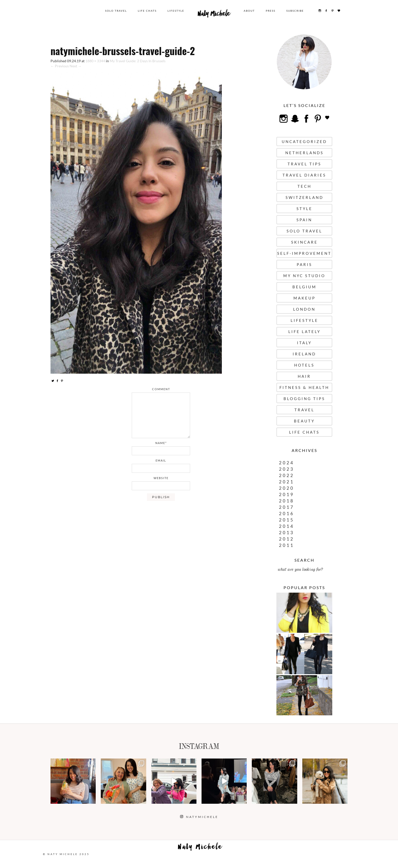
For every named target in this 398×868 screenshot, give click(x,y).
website (161, 478)
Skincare (304, 242)
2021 (287, 482)
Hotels (304, 365)
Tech (304, 186)
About (249, 11)
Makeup (304, 298)
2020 (287, 488)
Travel (304, 410)
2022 (287, 475)
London (304, 309)
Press (271, 11)
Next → (76, 66)
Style (304, 209)
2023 (287, 469)
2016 (287, 514)
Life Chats (147, 11)
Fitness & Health (304, 387)
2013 (287, 533)
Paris (304, 264)
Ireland (304, 354)
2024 (287, 463)
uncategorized (304, 141)
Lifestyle (176, 11)
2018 (287, 501)
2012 (287, 539)
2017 (287, 507)
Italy (304, 343)
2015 (287, 520)
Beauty (304, 421)
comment (161, 389)
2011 (287, 545)
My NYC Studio (304, 276)
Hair (304, 376)
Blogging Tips (304, 399)
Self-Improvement (304, 253)
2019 (287, 494)
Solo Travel (116, 11)
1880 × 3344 (95, 61)
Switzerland (304, 197)
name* (161, 443)
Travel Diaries (304, 175)
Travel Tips (304, 164)
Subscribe (295, 11)
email (161, 460)
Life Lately (304, 332)
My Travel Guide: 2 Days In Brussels (138, 61)
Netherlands (304, 153)
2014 (287, 526)
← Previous (60, 66)
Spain (304, 220)
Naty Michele (214, 15)
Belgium (304, 287)
